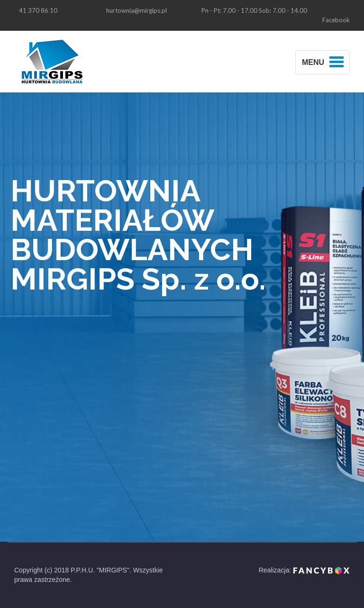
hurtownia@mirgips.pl (136, 10)
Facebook (336, 20)
